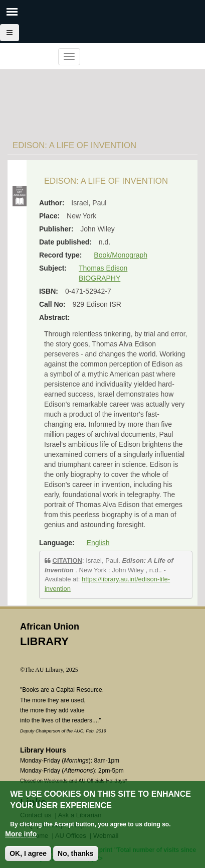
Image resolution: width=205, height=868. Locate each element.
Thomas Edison (103, 268)
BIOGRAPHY (99, 278)
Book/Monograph (121, 255)
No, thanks (76, 854)
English (98, 543)
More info (21, 835)
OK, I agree (28, 854)
